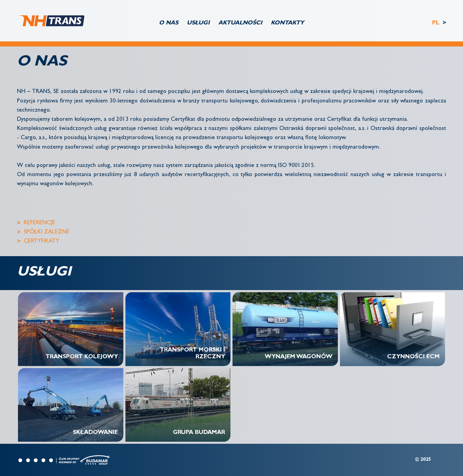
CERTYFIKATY (42, 241)
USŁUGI (198, 23)
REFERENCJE (39, 223)
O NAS (169, 23)
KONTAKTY (287, 23)
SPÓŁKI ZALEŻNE (47, 232)
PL (437, 23)
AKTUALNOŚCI (240, 23)
